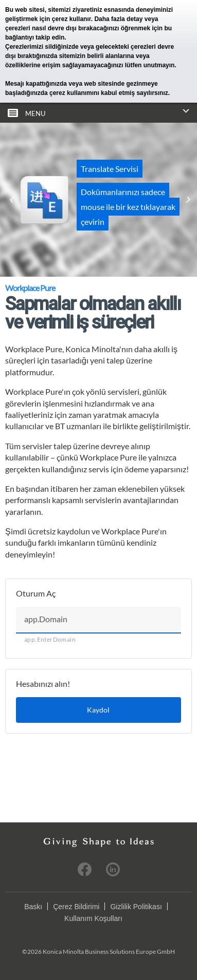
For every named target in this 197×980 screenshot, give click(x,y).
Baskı (33, 907)
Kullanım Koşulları (93, 918)
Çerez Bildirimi (76, 907)
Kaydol (98, 710)
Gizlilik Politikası (136, 907)
